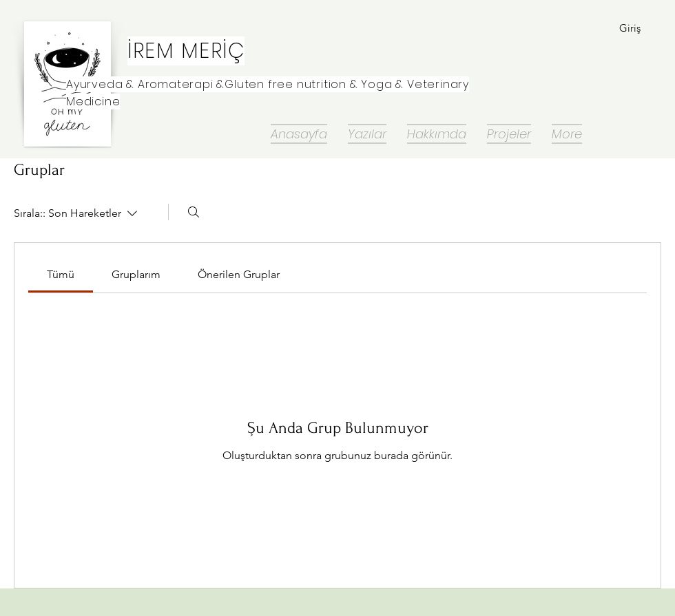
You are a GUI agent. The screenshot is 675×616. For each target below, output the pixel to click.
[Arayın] (194, 212)
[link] (61, 274)
